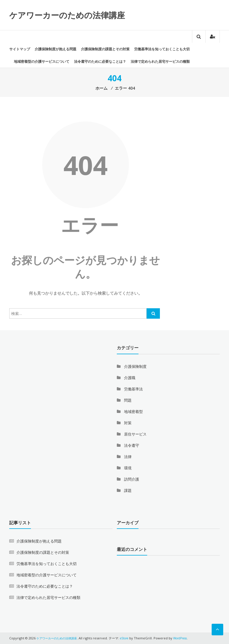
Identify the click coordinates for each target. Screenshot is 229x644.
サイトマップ (20, 49)
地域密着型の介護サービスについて (42, 61)
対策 (128, 423)
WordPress (188, 638)
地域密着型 (133, 412)
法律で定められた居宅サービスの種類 (160, 61)
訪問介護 (132, 479)
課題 (128, 490)
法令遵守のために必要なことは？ (100, 61)
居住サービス (135, 434)
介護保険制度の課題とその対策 (105, 49)
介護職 (130, 378)
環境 (128, 468)
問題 (128, 400)
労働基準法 (133, 389)
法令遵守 (132, 445)
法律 (128, 457)
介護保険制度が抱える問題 (56, 49)
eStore (129, 638)
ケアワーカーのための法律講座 (67, 15)
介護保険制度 (135, 366)
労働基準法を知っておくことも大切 (162, 49)
